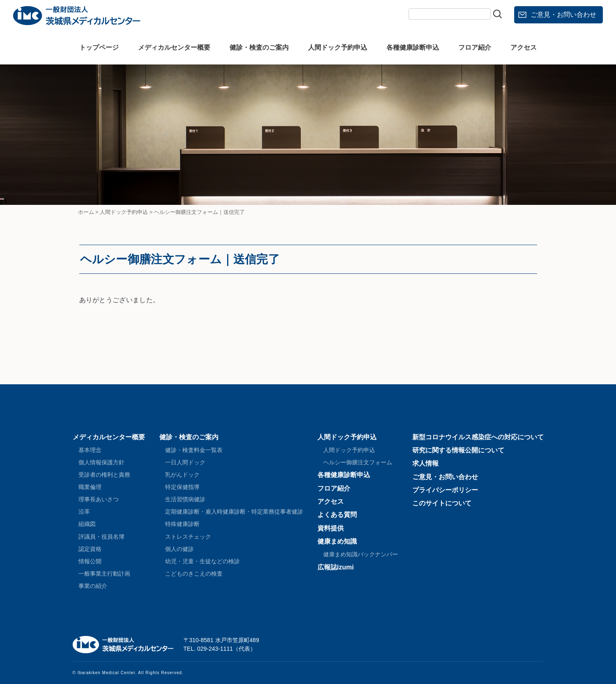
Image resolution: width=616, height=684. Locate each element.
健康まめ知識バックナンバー (361, 554)
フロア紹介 (475, 47)
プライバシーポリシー (445, 490)
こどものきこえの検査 (194, 574)
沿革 (84, 512)
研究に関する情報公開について (458, 450)
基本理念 (90, 450)
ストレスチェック (188, 537)
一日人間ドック (185, 462)
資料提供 (331, 528)
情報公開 (90, 561)
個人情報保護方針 (101, 462)
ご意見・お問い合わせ (563, 15)
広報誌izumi (336, 567)
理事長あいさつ (99, 499)
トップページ (99, 47)
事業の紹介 (93, 586)
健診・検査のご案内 (259, 47)
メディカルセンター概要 (174, 47)
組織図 (87, 524)
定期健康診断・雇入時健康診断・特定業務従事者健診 (234, 512)
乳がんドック (182, 475)
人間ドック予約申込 (338, 47)
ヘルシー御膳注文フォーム (358, 462)
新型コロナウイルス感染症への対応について (478, 437)
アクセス (524, 47)
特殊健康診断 (182, 524)
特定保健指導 (182, 487)
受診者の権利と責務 (104, 475)
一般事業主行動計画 (104, 574)
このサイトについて (442, 503)
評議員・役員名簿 (101, 537)
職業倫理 (90, 487)
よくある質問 (337, 515)
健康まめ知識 (337, 541)
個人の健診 (179, 549)
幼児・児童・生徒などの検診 (202, 561)
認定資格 (90, 549)
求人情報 (425, 463)
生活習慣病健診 (185, 499)
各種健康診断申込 (413, 47)
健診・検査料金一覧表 (194, 450)
